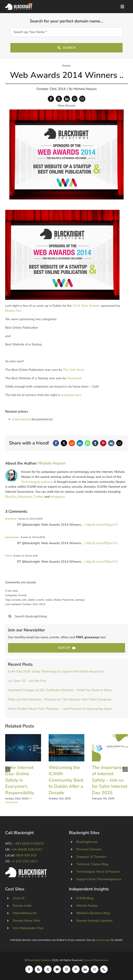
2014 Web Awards (86, 306)
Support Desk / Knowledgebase (99, 879)
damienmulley (12, 537)
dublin (32, 600)
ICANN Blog (85, 898)
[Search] (10, 616)
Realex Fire (13, 311)
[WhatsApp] (75, 99)
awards (16, 600)
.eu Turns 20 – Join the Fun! (27, 681)
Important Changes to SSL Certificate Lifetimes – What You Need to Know (60, 690)
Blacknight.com (87, 842)
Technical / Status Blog (92, 864)
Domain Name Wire (26, 921)
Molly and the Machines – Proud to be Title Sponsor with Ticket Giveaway (60, 699)
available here (71, 395)
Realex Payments (64, 600)
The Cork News (74, 370)
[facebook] (29, 969)
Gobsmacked (21, 419)
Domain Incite (22, 906)
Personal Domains (89, 849)
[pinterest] (76, 969)
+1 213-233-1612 (24, 861)
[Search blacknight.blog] (66, 616)
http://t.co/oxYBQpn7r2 (102, 525)
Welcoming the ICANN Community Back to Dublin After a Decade (66, 780)
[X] (59, 99)
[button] (8, 769)
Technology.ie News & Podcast (98, 872)
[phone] (104, 969)
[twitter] (48, 969)
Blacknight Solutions (39, 960)
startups (80, 600)
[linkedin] (85, 969)
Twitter (39, 497)
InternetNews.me (25, 913)
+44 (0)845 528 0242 (27, 849)
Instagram (58, 497)
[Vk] (111, 443)
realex (49, 600)
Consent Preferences (96, 960)
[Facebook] (51, 99)
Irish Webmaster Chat (28, 928)
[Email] (82, 99)
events (40, 600)
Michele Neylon (85, 89)
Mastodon (25, 497)
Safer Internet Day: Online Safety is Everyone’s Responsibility (20, 780)
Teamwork (74, 378)
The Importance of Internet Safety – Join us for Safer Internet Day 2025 (110, 780)
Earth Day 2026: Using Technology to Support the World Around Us (56, 671)
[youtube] (57, 969)
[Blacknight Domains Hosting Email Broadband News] (19, 5)
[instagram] (66, 969)
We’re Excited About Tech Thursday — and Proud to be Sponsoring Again (60, 709)
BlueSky (11, 497)
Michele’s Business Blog (93, 913)
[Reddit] (72, 443)
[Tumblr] (95, 443)
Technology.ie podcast (37, 482)
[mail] (95, 969)
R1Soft (9, 556)
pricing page (103, 940)
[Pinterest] (103, 443)
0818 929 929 (26, 855)
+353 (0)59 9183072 (29, 844)
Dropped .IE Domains (91, 857)
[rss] (38, 969)
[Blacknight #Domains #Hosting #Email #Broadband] (26, 869)
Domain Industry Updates (94, 921)
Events (66, 66)
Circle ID (19, 898)
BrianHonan (11, 519)
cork (24, 600)
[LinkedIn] (67, 99)
